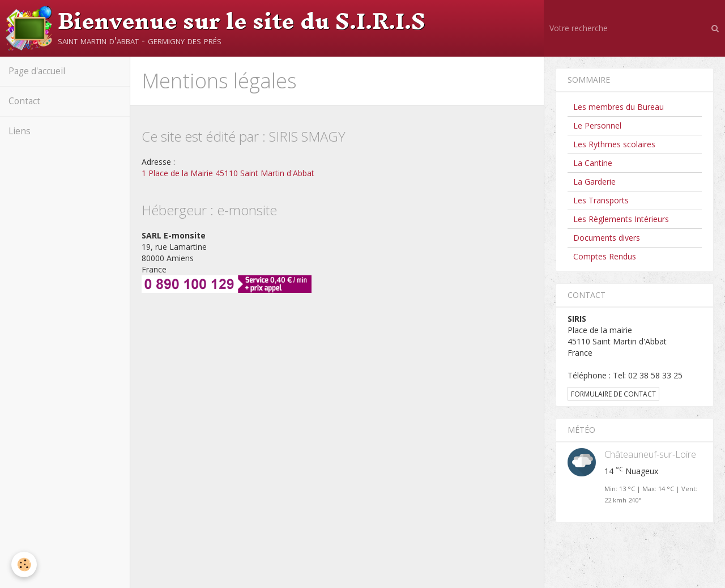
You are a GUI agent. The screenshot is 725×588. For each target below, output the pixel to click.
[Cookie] (24, 564)
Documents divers (607, 238)
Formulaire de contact (613, 394)
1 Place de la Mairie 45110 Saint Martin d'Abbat (228, 173)
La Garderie (594, 182)
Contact (24, 101)
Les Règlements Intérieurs (621, 219)
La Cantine (593, 163)
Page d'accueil (37, 71)
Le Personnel (597, 125)
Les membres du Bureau (619, 107)
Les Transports (601, 200)
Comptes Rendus (605, 256)
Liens (20, 131)
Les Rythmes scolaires (614, 144)
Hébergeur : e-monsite (209, 210)
